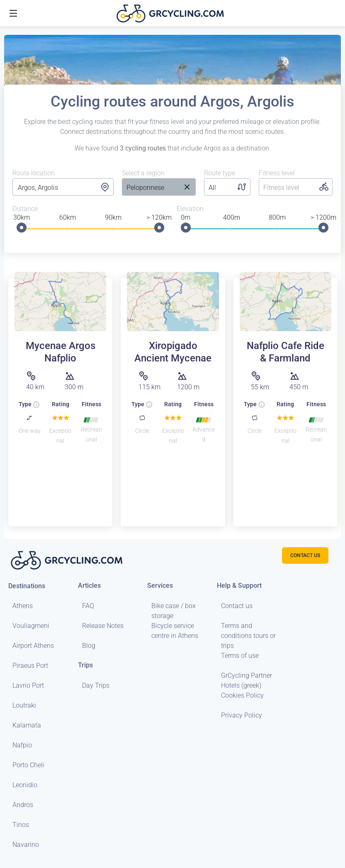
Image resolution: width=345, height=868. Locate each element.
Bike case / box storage (174, 611)
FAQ (88, 606)
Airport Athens (33, 646)
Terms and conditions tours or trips (248, 636)
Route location (34, 173)
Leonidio (25, 785)
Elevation (190, 209)
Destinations (27, 586)
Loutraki (24, 705)
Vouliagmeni (31, 626)
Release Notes (103, 626)
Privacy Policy (242, 715)
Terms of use (240, 656)
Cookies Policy (242, 695)
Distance (25, 209)
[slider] (22, 228)
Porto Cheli (28, 765)
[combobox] (63, 188)
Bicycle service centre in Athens (175, 631)
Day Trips (96, 685)
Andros (23, 805)
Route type (220, 173)
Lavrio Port (28, 685)
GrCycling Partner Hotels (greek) (247, 680)
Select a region (143, 173)
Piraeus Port (30, 666)
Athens (23, 606)
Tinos (21, 825)
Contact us (237, 606)
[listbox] (151, 188)
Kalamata (27, 725)
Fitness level (277, 173)
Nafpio (22, 745)
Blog (89, 646)
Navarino (26, 845)
